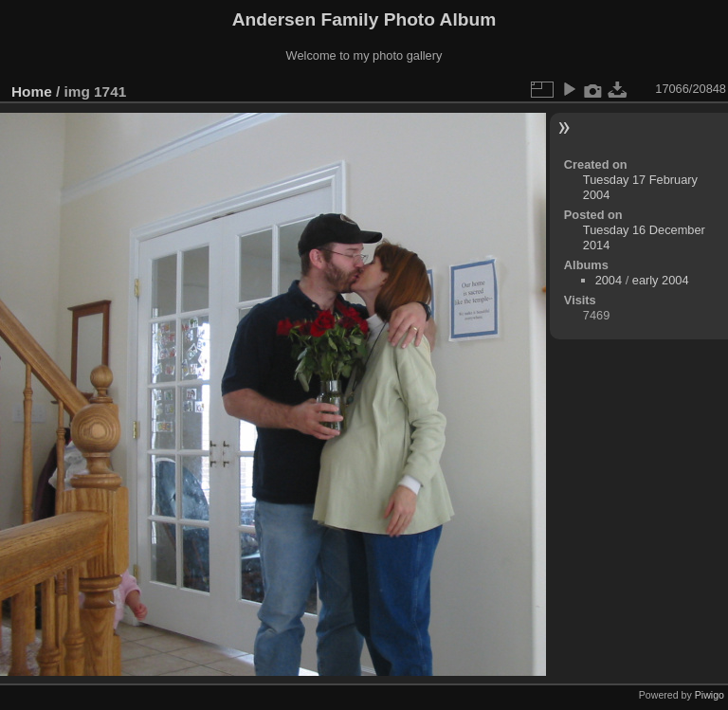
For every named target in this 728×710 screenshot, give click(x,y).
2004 (609, 280)
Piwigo (710, 695)
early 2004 (661, 280)
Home (32, 91)
